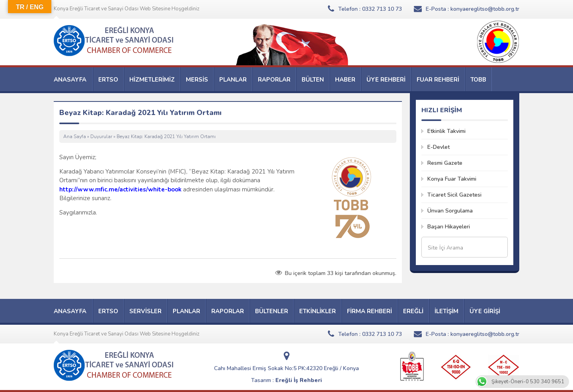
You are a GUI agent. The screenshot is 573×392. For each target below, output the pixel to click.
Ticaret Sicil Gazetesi (454, 195)
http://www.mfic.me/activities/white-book (120, 189)
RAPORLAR (274, 80)
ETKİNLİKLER (318, 311)
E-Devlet (439, 147)
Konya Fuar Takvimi (452, 179)
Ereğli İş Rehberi (299, 380)
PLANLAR (233, 80)
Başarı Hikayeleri (449, 227)
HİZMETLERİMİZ (152, 80)
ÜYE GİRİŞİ (485, 311)
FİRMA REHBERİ (369, 311)
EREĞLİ (413, 311)
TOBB (478, 80)
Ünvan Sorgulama (450, 211)
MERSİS (197, 80)
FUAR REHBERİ (438, 80)
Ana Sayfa (75, 137)
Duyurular (101, 137)
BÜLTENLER (272, 311)
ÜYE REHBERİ (386, 80)
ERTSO (108, 80)
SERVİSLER (145, 311)
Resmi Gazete (445, 163)
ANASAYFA (70, 80)
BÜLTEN (313, 80)
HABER (345, 80)
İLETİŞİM (446, 311)
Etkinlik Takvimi (446, 131)
